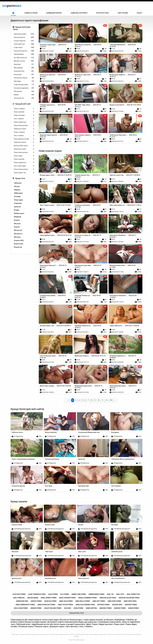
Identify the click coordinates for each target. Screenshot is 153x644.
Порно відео (24, 156)
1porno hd (17, 207)
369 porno (17, 237)
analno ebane (33, 598)
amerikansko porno (96, 594)
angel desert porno (49, 598)
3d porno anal (18, 244)
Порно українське (24, 122)
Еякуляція (24, 64)
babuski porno (120, 608)
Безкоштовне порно (24, 146)
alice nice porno (19, 594)
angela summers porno (88, 598)
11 (102, 400)
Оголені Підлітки (24, 41)
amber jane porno (79, 594)
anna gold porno (66, 601)
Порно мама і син (24, 173)
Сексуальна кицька (24, 78)
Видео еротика (106, 624)
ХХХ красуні (24, 91)
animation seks (22, 601)
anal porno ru (19, 598)
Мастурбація (24, 68)
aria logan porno (21, 608)
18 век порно (18, 200)
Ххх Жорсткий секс (24, 58)
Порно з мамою (24, 109)
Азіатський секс (24, 44)
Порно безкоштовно (24, 125)
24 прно (17, 210)
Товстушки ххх (24, 98)
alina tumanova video (37, 594)
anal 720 (110, 594)
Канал (139, 13)
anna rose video (130, 601)
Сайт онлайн (123, 13)
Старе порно (24, 47)
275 (111, 400)
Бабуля (24, 95)
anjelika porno (50, 601)
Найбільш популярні (79, 13)
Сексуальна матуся (24, 51)
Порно (71, 640)
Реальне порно (42, 626)
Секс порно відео (24, 166)
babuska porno (106, 608)
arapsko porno (131, 605)
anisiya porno (36, 601)
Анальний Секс (24, 71)
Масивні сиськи (24, 61)
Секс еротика (72, 626)
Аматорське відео (24, 34)
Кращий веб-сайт (23, 104)
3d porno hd (18, 247)
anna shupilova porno (46, 605)
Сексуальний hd (24, 37)
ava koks (67, 608)
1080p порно (18, 193)
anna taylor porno (66, 605)
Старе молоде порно (24, 85)
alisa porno (53, 594)
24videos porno (19, 213)
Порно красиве (24, 112)
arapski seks (117, 605)
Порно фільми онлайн (24, 139)
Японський (24, 75)
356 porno (17, 224)
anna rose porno (114, 601)
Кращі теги (20, 178)
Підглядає (24, 81)
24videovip (17, 217)
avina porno (78, 608)
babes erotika (91, 608)
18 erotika (17, 197)
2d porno (17, 220)
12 (106, 400)
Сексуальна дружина (24, 88)
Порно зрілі (119, 624)
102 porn (17, 186)
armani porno (36, 608)
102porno (17, 190)
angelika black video (108, 598)
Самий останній (31, 13)
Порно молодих (24, 115)
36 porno (17, 227)
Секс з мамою (24, 119)
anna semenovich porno (25, 605)
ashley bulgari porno (53, 608)
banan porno (133, 608)
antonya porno (103, 605)
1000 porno (18, 183)
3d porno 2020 (19, 240)
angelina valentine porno (129, 598)
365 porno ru (18, 234)
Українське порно (24, 129)
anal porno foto (133, 594)
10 (98, 400)
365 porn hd (18, 230)
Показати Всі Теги (76, 613)
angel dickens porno (67, 598)
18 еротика (18, 203)
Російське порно (26, 626)
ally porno (65, 594)
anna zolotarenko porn (85, 605)
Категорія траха (102, 13)
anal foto (120, 594)
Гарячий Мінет (24, 54)
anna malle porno (83, 601)
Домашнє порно (57, 626)
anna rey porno (99, 601)
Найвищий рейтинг (54, 13)
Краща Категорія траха (22, 28)
